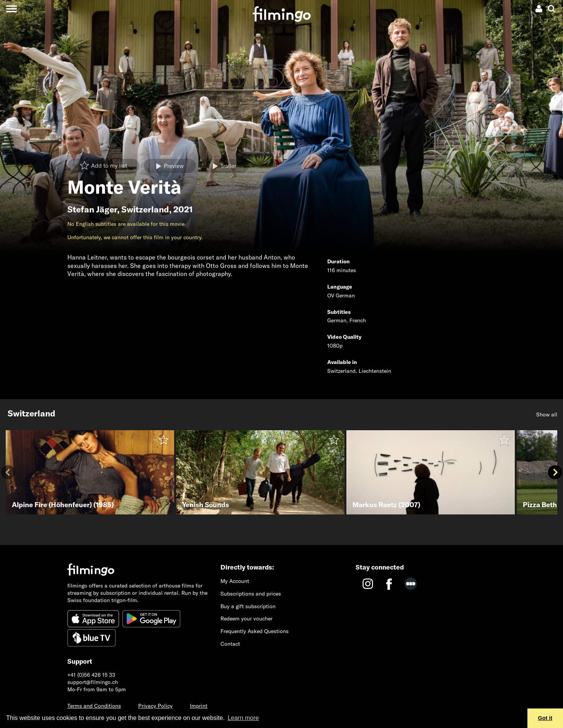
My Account (235, 581)
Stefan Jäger (92, 209)
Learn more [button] (243, 718)
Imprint (199, 706)
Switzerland (145, 209)
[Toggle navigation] (11, 9)
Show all (547, 415)
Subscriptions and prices (251, 594)
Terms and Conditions (94, 706)
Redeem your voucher (246, 619)
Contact (230, 644)
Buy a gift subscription (248, 606)
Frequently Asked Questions (255, 631)
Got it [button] (545, 718)
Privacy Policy (155, 706)
